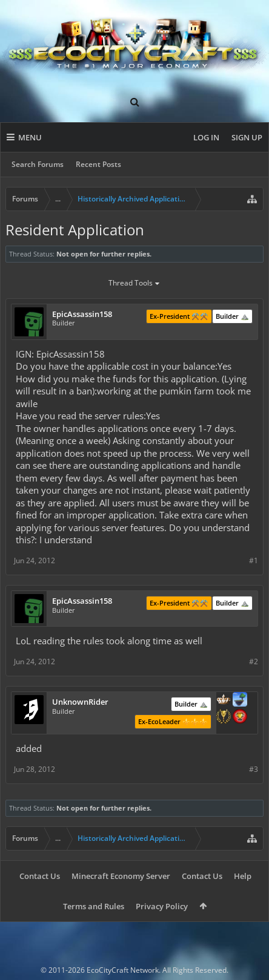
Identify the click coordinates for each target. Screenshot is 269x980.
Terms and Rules (94, 906)
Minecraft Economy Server (121, 876)
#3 (254, 769)
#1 (254, 560)
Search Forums (38, 164)
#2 (254, 661)
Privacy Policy (162, 906)
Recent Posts (98, 164)
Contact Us (40, 876)
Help (243, 876)
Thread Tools (135, 284)
